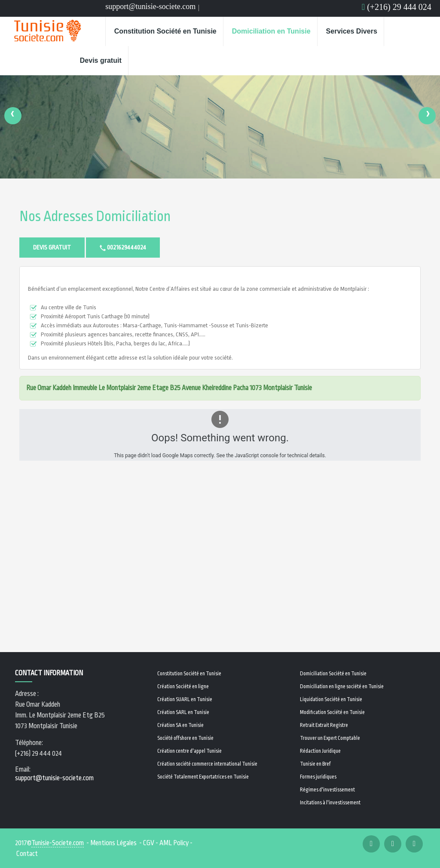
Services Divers (352, 31)
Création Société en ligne (183, 686)
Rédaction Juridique (320, 751)
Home (89, 31)
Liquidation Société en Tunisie (331, 699)
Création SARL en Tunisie (183, 712)
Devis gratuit (101, 60)
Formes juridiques (318, 777)
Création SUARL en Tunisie (185, 699)
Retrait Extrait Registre (324, 725)
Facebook (205, 9)
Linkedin (216, 9)
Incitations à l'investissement (330, 803)
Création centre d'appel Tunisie (189, 751)
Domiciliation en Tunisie (271, 31)
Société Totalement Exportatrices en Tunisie (203, 777)
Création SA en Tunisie (180, 725)
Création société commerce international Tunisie (207, 764)
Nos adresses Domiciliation (95, 217)
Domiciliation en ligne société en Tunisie (342, 686)
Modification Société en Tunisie (332, 712)
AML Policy (174, 843)
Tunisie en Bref (315, 764)
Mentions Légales (113, 843)
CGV (149, 843)
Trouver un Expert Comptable (330, 738)
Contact (27, 854)
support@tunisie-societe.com (150, 6)
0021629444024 (123, 248)
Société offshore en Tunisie (185, 738)
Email (228, 9)
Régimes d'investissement (327, 790)
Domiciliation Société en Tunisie (333, 674)
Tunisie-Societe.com (58, 843)
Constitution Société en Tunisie (165, 31)
